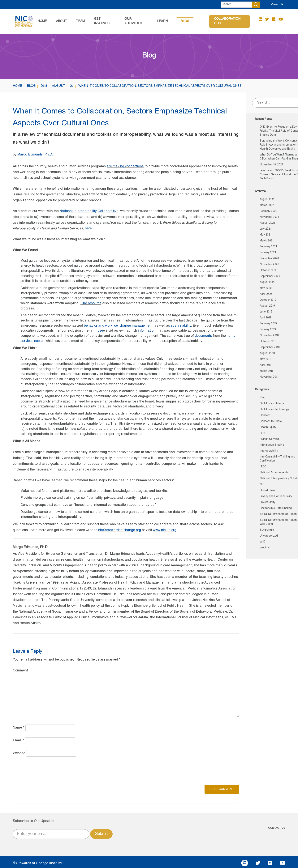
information (147, 331)
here (88, 229)
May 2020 (266, 288)
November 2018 (269, 336)
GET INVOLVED (102, 21)
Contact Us (277, 5)
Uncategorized (269, 536)
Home (42, 21)
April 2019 (266, 318)
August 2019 (267, 306)
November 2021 (269, 217)
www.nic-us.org (165, 530)
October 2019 (268, 300)
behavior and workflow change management (118, 326)
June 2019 (266, 312)
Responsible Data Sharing (276, 508)
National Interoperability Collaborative (89, 211)
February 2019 (268, 324)
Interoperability (269, 451)
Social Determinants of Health (278, 514)
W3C (263, 542)
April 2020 (266, 294)
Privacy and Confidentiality (276, 496)
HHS (263, 433)
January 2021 (268, 253)
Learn (162, 21)
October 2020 (268, 270)
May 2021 (266, 235)
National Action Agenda (274, 473)
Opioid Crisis (267, 491)
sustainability (181, 326)
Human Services (270, 439)
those (99, 331)
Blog (185, 21)
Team (80, 21)
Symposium (267, 530)
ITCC (263, 467)
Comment (20, 671)
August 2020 (268, 282)
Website (19, 753)
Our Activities (133, 21)
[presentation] (42, 770)
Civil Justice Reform (272, 404)
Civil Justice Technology (274, 410)
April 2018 (266, 365)
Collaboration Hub (227, 21)
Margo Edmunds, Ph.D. (35, 155)
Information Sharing (272, 445)
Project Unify (268, 502)
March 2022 (267, 205)
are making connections (125, 167)
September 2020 (270, 276)
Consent (265, 415)
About (61, 21)
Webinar (265, 548)
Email (18, 741)
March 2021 (267, 241)
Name (19, 728)
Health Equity (268, 427)
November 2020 (269, 265)
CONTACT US (277, 828)
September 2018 (270, 347)
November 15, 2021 (272, 165)
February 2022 (268, 211)
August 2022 (268, 199)
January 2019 (268, 330)
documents (203, 336)
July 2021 (266, 229)
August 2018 (267, 353)
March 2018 (267, 371)
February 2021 (268, 247)
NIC (262, 485)
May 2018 (266, 359)
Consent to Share (271, 421)
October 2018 (268, 342)
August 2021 (268, 223)
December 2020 (269, 259)
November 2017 (269, 377)
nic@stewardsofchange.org (120, 530)
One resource (91, 304)
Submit (101, 834)
